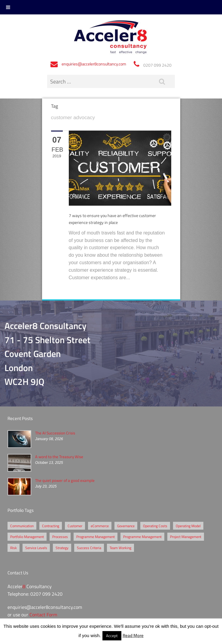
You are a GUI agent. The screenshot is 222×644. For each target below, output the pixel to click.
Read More (133, 635)
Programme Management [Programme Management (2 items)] (96, 537)
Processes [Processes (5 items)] (60, 537)
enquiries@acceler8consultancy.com (94, 64)
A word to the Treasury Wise (59, 457)
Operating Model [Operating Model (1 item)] (188, 526)
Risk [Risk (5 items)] (14, 548)
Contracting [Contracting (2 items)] (51, 526)
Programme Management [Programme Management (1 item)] (142, 537)
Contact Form (43, 615)
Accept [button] (112, 636)
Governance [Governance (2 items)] (126, 526)
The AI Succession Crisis (55, 433)
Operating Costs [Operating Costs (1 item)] (155, 526)
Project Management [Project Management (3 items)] (186, 537)
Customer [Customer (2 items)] (75, 526)
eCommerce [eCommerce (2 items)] (100, 526)
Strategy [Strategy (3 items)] (62, 548)
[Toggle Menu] (8, 7)
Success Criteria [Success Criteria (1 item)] (89, 548)
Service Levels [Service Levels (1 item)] (36, 548)
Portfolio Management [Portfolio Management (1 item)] (27, 537)
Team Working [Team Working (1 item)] (120, 548)
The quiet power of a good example (65, 480)
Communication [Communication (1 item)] (22, 526)
